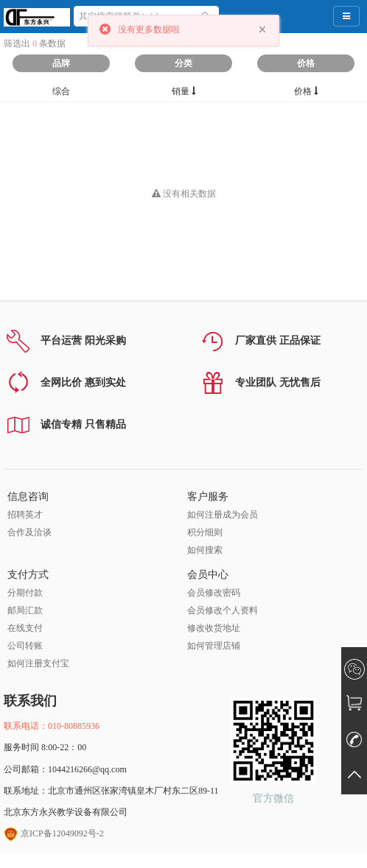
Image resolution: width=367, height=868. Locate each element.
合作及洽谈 (29, 532)
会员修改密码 (214, 593)
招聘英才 (25, 515)
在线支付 (25, 628)
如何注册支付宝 (38, 663)
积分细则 (205, 532)
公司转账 (25, 646)
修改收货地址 (214, 628)
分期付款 (25, 593)
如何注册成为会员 (223, 515)
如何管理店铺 (214, 646)
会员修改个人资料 (223, 610)
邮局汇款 (25, 610)
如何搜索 (205, 550)
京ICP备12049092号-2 (54, 833)
